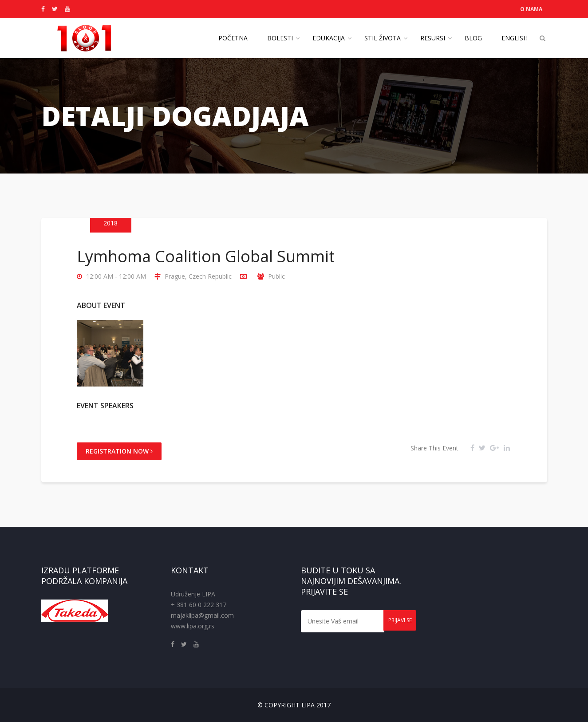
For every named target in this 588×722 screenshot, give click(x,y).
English (515, 38)
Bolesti (280, 38)
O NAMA (531, 9)
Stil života (383, 38)
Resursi (433, 38)
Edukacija (329, 38)
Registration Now (119, 451)
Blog (473, 38)
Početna (233, 38)
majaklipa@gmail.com (202, 615)
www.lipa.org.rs (193, 626)
